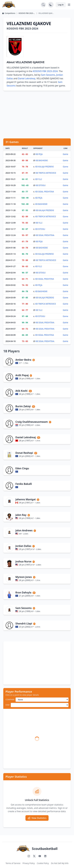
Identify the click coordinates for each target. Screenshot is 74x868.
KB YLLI (39, 179)
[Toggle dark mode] (51, 5)
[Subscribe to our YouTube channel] (40, 856)
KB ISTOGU (41, 185)
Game (65, 154)
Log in (61, 5)
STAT (8, 705)
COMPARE (10, 699)
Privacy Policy (29, 863)
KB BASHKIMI (42, 160)
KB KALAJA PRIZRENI (44, 167)
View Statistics (37, 818)
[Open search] (43, 5)
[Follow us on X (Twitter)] (34, 856)
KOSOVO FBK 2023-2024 (45, 71)
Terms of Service (13, 863)
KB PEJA (39, 154)
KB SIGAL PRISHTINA (45, 192)
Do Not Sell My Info (60, 863)
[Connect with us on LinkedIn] (45, 856)
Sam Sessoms (48, 75)
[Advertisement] (37, 115)
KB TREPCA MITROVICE (46, 173)
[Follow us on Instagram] (29, 856)
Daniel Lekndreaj (27, 78)
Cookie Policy (43, 863)
